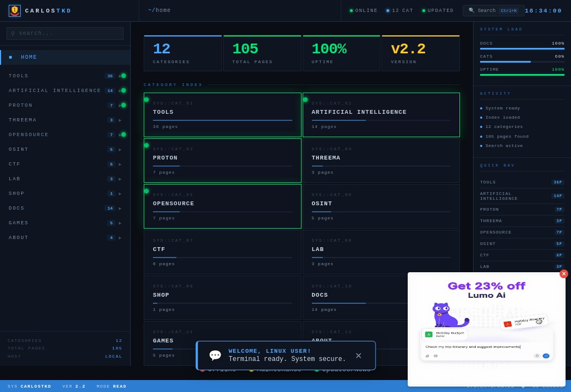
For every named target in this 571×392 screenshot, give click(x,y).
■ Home (23, 57)
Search (494, 11)
